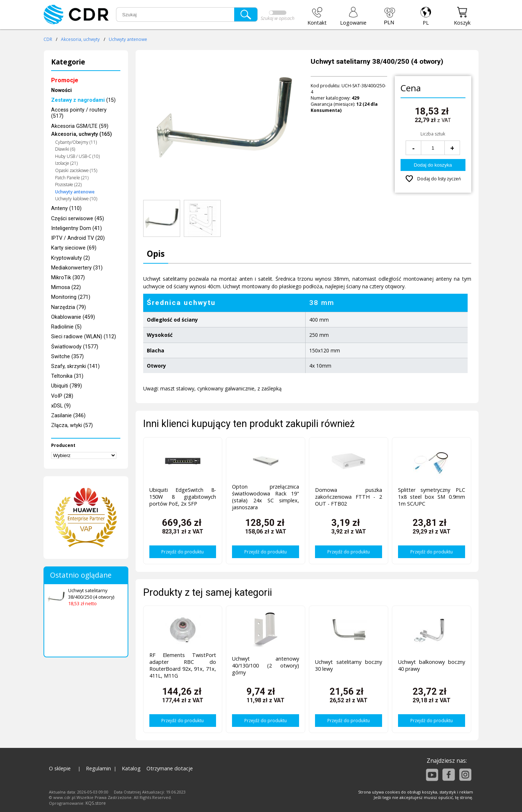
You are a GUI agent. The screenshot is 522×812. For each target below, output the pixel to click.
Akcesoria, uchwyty (80, 39)
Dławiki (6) (65, 149)
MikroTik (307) (68, 278)
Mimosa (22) (66, 287)
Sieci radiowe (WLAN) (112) (84, 337)
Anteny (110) (66, 208)
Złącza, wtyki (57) (72, 425)
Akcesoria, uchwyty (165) (82, 134)
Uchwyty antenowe (128, 39)
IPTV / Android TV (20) (78, 238)
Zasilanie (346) (68, 416)
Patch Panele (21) (72, 178)
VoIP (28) (62, 396)
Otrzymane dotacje (170, 768)
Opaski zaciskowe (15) (76, 170)
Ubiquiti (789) (67, 386)
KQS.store (96, 803)
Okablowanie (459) (73, 317)
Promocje (65, 80)
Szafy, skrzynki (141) (75, 366)
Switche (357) (67, 357)
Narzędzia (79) (69, 307)
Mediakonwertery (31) (77, 268)
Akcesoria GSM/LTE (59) (80, 126)
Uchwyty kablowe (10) (76, 199)
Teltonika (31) (67, 376)
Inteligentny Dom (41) (76, 228)
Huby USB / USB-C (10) (77, 156)
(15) (83, 100)
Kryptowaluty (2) (71, 258)
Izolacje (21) (66, 163)
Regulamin (98, 768)
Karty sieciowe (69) (74, 248)
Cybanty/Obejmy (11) (76, 142)
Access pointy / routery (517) (79, 113)
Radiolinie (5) (66, 327)
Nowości (61, 90)
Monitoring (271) (71, 297)
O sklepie (60, 768)
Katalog (131, 768)
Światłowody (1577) (75, 347)
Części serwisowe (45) (78, 219)
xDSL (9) (61, 406)
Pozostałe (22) (68, 185)
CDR (48, 39)
